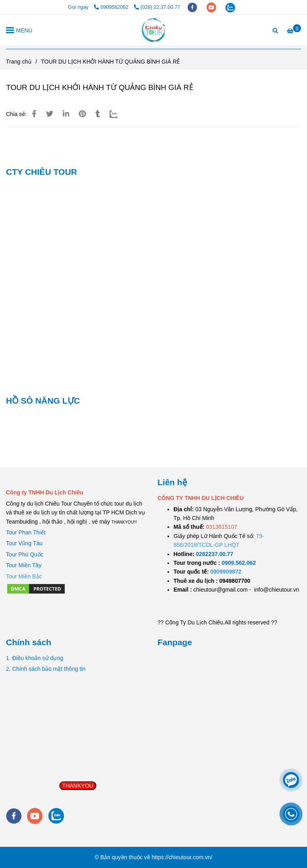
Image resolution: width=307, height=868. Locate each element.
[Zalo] (119, 114)
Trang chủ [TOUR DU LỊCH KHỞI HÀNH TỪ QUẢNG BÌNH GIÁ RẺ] (19, 62)
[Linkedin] (66, 114)
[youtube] (212, 7)
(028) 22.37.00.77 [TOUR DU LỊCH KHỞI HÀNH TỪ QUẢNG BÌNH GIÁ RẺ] (157, 7)
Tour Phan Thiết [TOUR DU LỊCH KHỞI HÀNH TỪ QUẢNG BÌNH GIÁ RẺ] (26, 532)
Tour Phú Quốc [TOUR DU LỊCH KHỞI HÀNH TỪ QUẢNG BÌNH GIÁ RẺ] (25, 554)
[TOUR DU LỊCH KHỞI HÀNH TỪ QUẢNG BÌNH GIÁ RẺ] (154, 30)
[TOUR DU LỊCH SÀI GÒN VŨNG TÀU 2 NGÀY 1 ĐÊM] (214, 554)
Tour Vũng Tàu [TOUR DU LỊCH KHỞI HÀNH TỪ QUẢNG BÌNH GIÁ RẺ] (24, 543)
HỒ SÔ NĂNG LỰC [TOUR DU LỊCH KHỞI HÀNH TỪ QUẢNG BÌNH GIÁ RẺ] (43, 401)
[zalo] (230, 7)
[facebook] (193, 7)
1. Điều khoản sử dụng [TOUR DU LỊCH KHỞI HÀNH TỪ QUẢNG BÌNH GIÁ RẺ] (35, 658)
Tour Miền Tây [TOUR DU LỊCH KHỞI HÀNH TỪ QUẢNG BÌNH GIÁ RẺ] (24, 565)
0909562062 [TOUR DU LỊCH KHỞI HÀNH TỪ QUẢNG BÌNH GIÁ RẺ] (112, 7)
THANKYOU (78, 786)
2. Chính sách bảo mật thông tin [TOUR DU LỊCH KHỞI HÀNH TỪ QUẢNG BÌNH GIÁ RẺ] (46, 669)
